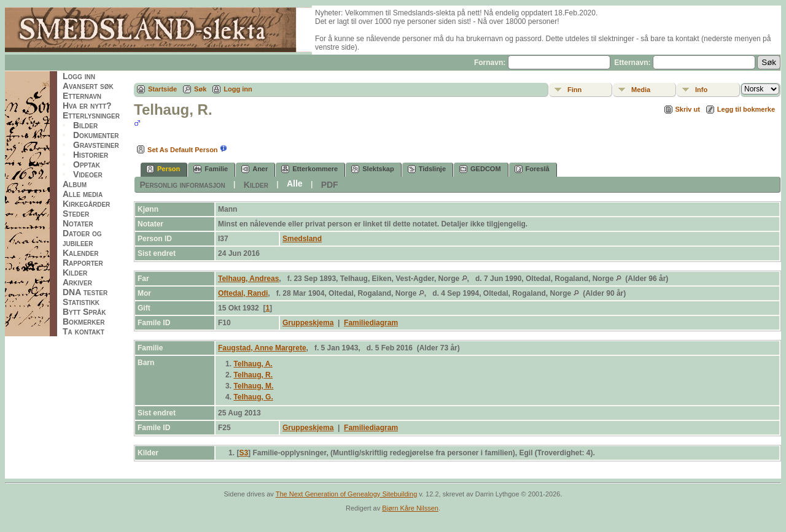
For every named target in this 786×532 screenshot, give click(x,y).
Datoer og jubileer (82, 238)
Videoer (88, 174)
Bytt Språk (84, 312)
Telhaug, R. (253, 375)
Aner (255, 169)
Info (701, 90)
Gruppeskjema (308, 323)
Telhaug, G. (253, 397)
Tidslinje (427, 169)
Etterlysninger (91, 115)
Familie (211, 169)
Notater (78, 223)
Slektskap (372, 169)
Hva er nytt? (87, 106)
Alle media (83, 194)
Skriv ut (688, 109)
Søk (200, 89)
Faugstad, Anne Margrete (262, 348)
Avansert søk (88, 86)
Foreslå (532, 169)
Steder (76, 214)
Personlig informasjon (182, 185)
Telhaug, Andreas (248, 279)
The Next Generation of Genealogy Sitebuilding (347, 494)
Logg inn (79, 76)
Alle (295, 183)
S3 (243, 453)
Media (641, 90)
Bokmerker (84, 322)
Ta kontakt (84, 331)
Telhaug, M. (253, 386)
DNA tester (85, 292)
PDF (330, 185)
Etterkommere (309, 169)
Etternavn (82, 96)
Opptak (87, 164)
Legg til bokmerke (746, 109)
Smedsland (302, 239)
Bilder (85, 125)
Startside (162, 89)
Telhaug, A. (253, 364)
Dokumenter (96, 135)
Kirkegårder (86, 204)
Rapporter (83, 263)
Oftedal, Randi (243, 293)
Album (75, 184)
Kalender (80, 253)
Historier (91, 155)
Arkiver (77, 282)
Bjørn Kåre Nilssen (410, 508)
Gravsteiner (96, 145)
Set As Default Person (176, 150)
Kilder (75, 272)
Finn (574, 90)
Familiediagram (371, 323)
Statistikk (81, 302)
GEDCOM (480, 169)
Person (163, 169)
